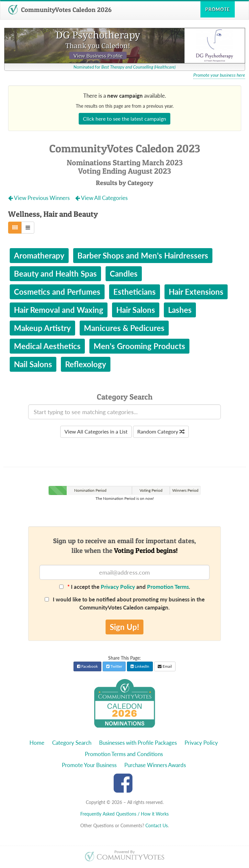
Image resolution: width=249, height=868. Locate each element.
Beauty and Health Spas (55, 274)
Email (165, 666)
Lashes (180, 310)
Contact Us (157, 825)
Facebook (87, 666)
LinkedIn (140, 666)
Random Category (161, 431)
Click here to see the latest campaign (124, 119)
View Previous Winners (40, 198)
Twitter (114, 666)
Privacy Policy (118, 587)
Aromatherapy (39, 255)
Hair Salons (136, 310)
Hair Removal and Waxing (59, 310)
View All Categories (101, 198)
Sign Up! (124, 627)
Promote (218, 9)
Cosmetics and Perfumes (57, 292)
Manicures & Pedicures (124, 328)
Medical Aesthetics (47, 346)
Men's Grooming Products (139, 346)
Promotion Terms (168, 587)
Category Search (72, 743)
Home (37, 743)
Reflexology (86, 364)
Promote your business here (219, 75)
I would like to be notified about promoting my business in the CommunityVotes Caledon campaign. (125, 603)
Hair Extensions (196, 292)
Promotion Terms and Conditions (124, 754)
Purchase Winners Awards (155, 765)
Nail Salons (33, 364)
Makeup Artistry (42, 328)
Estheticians (135, 292)
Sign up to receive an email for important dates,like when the (124, 545)
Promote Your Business (89, 765)
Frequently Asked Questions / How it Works (124, 814)
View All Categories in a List (96, 431)
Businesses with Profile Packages (138, 743)
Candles (124, 274)
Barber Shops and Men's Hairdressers (143, 255)
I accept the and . (125, 587)
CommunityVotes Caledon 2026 (60, 10)
